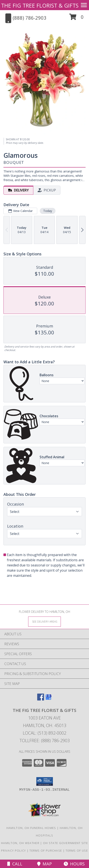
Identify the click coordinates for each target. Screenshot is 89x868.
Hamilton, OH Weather (20, 843)
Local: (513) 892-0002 (44, 733)
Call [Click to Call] (15, 864)
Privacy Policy (13, 851)
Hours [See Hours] (74, 864)
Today (48, 211)
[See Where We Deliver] (44, 621)
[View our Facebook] (41, 699)
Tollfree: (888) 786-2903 (45, 741)
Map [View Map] (44, 864)
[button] (76, 18)
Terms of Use (77, 851)
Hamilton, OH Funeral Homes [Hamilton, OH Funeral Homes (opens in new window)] (31, 828)
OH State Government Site (65, 843)
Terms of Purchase (46, 851)
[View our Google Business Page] (48, 699)
